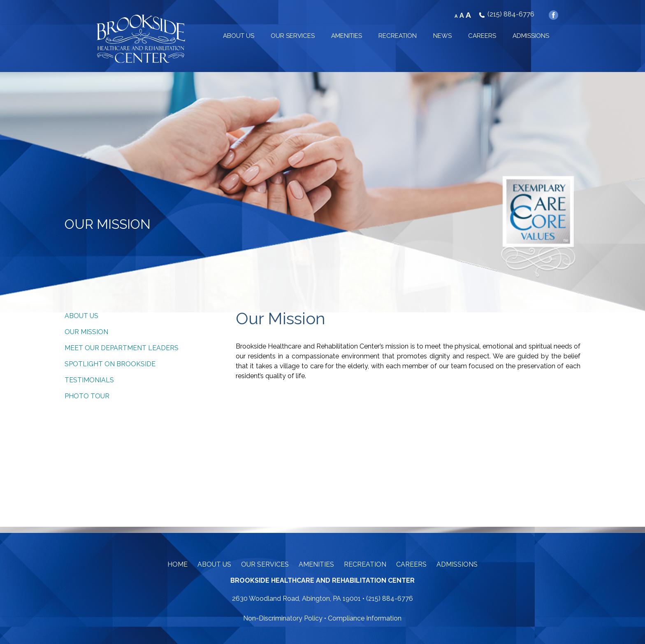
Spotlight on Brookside (110, 364)
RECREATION (398, 36)
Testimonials (89, 380)
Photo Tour (87, 396)
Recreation (365, 564)
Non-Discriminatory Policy (283, 618)
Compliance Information (365, 618)
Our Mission (86, 332)
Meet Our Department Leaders (122, 348)
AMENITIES (347, 36)
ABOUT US (239, 36)
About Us (81, 316)
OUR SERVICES (293, 36)
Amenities (316, 564)
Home (177, 564)
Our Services (265, 564)
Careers (411, 564)
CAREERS (482, 36)
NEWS (442, 36)
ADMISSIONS (531, 36)
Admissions (457, 564)
